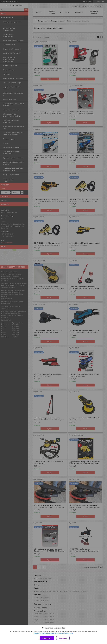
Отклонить (63, 638)
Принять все (47, 638)
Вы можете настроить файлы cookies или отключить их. (53, 633)
